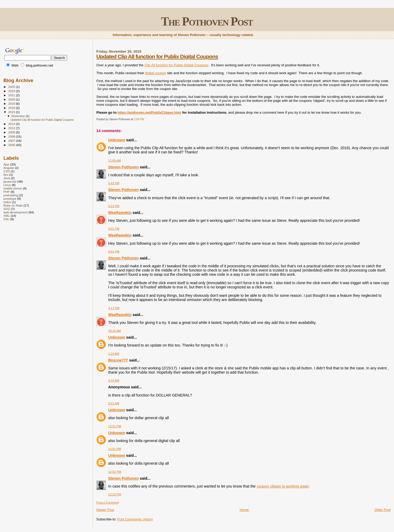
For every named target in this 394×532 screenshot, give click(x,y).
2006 (12, 145)
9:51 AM (114, 403)
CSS (7, 171)
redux (7, 202)
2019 (12, 104)
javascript (10, 181)
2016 (12, 108)
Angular (9, 168)
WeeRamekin (120, 213)
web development (16, 212)
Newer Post (105, 510)
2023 (12, 91)
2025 (12, 87)
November (19, 116)
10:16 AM (114, 331)
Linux (7, 185)
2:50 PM (139, 119)
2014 (12, 124)
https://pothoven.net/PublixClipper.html (149, 112)
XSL (6, 219)
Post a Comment (108, 503)
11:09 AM (114, 160)
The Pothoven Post (207, 21)
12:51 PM (115, 426)
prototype (10, 199)
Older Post (383, 510)
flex (6, 175)
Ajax (6, 164)
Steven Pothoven (123, 167)
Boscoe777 (118, 360)
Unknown (117, 140)
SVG (7, 209)
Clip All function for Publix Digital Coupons (176, 65)
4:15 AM (114, 380)
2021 (12, 95)
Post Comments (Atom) (135, 519)
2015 (12, 112)
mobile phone (13, 188)
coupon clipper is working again (283, 486)
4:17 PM (114, 308)
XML (7, 216)
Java (7, 178)
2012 (12, 128)
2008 (12, 136)
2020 (12, 99)
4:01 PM (114, 229)
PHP (7, 192)
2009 (12, 132)
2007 (12, 141)
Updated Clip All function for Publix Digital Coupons (157, 56)
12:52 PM (115, 472)
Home (244, 510)
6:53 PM (114, 206)
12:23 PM (115, 494)
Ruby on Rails (13, 205)
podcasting (11, 195)
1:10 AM (114, 354)
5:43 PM (114, 183)
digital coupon (156, 73)
